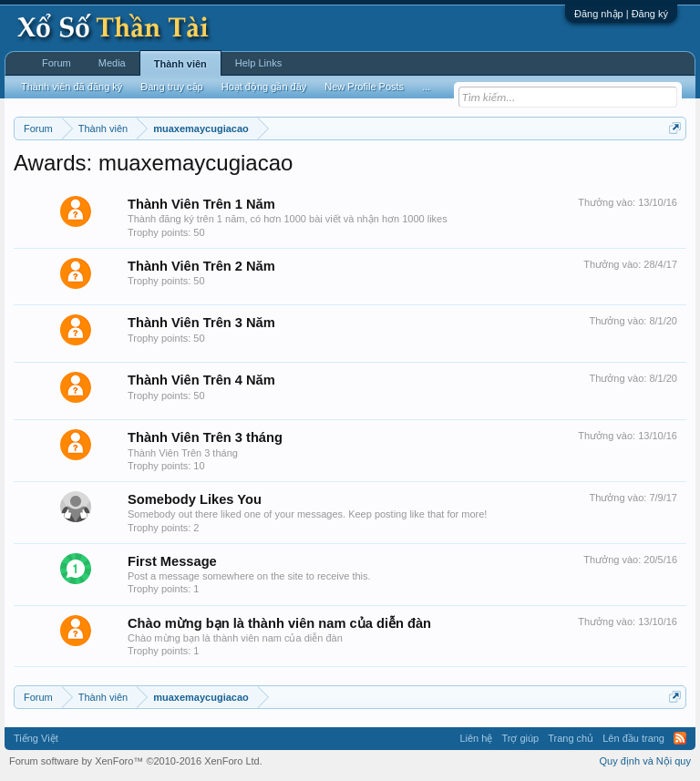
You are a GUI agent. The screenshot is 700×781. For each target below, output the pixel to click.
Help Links (258, 63)
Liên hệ (476, 738)
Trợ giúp (520, 738)
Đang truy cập (171, 87)
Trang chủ (571, 738)
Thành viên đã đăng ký (72, 87)
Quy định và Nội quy (646, 761)
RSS (680, 738)
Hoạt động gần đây (264, 87)
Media (112, 63)
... (426, 87)
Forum (57, 63)
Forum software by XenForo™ (136, 761)
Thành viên (180, 64)
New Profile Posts (364, 87)
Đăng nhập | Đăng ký (621, 14)
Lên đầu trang (633, 738)
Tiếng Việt (36, 738)
